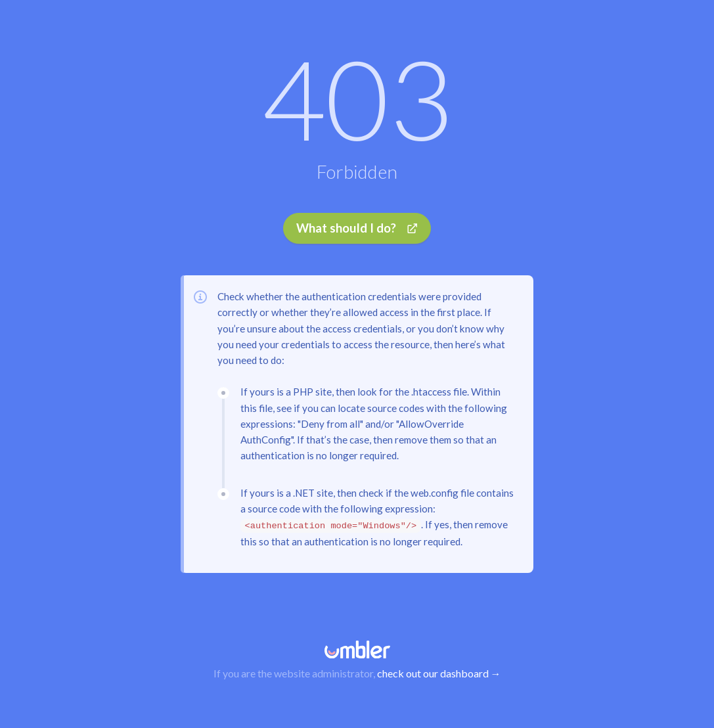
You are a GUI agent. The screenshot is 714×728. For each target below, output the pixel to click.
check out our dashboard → (439, 673)
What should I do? (357, 232)
